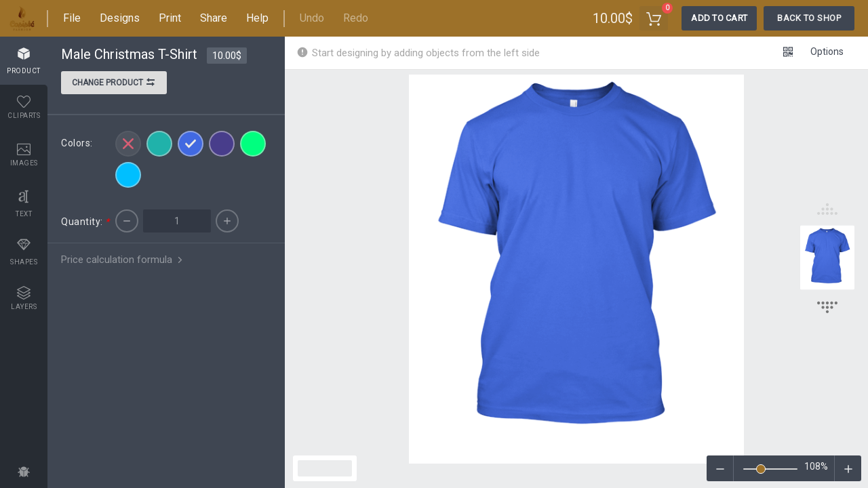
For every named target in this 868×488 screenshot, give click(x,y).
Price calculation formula (123, 260)
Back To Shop (809, 18)
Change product (114, 84)
